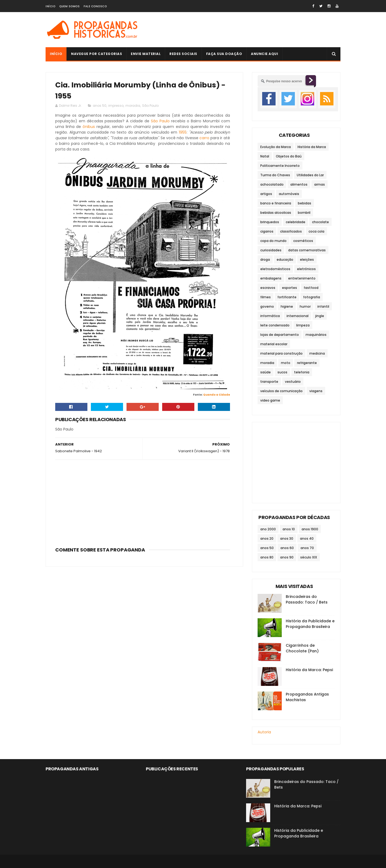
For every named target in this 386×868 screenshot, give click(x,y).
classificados (291, 231)
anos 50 (100, 106)
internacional (298, 316)
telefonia (302, 372)
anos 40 (307, 538)
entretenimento (302, 278)
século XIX (309, 557)
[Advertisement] (243, 30)
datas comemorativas (307, 250)
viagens (316, 391)
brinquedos (270, 222)
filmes (266, 297)
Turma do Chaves (275, 175)
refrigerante (307, 363)
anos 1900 (310, 529)
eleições (307, 260)
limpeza (303, 325)
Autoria (264, 732)
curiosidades (271, 250)
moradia (133, 106)
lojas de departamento (280, 335)
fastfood (311, 288)
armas (320, 184)
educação (285, 260)
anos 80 (267, 557)
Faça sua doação (224, 54)
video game (270, 400)
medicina (317, 353)
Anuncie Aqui (264, 54)
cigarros (267, 231)
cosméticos (303, 241)
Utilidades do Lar (310, 175)
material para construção (281, 353)
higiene (287, 306)
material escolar (274, 344)
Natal (265, 156)
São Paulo (150, 106)
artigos (266, 194)
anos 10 (289, 529)
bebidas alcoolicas (276, 213)
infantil (323, 306)
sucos (282, 372)
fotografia (312, 297)
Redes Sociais (183, 54)
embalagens (271, 278)
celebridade (296, 222)
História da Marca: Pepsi (309, 670)
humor (305, 306)
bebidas (305, 203)
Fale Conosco (95, 6)
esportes (289, 288)
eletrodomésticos (275, 269)
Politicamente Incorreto (280, 166)
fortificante (287, 297)
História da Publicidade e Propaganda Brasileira (310, 624)
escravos (268, 288)
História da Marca (312, 147)
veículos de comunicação (281, 391)
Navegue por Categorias (96, 54)
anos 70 (307, 548)
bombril (304, 213)
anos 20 (267, 538)
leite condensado (275, 325)
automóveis (289, 194)
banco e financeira (276, 203)
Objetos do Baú (289, 156)
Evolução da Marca (276, 147)
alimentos (299, 184)
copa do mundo (273, 241)
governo (267, 306)
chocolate (320, 222)
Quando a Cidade (217, 395)
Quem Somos (69, 6)
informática (270, 316)
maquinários (316, 335)
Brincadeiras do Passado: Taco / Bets (307, 599)
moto (286, 363)
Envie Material (146, 54)
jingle (320, 316)
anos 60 (287, 548)
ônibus (89, 127)
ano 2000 (268, 529)
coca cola (316, 231)
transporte (269, 382)
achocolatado (272, 184)
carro (204, 138)
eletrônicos (306, 269)
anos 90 (287, 557)
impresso (116, 106)
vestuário (293, 382)
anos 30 (287, 538)
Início (50, 6)
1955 (183, 132)
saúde (266, 372)
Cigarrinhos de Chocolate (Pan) (302, 648)
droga (265, 260)
